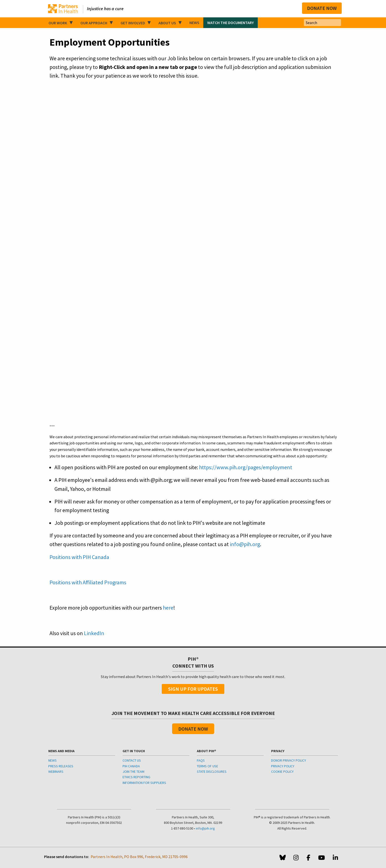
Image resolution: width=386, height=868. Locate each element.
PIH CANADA (131, 766)
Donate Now (322, 8)
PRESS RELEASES (61, 766)
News (194, 23)
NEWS (52, 760)
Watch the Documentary (231, 23)
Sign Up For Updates (193, 689)
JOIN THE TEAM (133, 772)
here (168, 608)
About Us (167, 23)
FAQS (201, 760)
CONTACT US (132, 760)
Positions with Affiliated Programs (88, 582)
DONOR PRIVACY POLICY (289, 760)
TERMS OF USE (207, 766)
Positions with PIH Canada (79, 557)
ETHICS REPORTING (136, 777)
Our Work (58, 23)
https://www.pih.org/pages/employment (246, 467)
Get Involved (133, 23)
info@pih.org (245, 544)
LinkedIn (94, 633)
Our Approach (94, 23)
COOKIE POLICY (282, 772)
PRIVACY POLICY (283, 766)
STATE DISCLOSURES (212, 772)
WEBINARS (56, 772)
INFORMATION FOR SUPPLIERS (144, 783)
